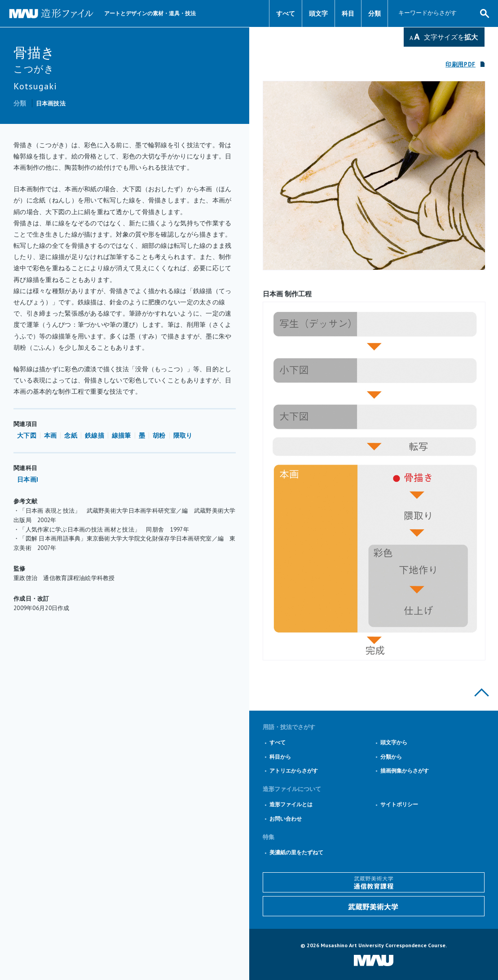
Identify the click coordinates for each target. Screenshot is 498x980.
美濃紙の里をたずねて (296, 852)
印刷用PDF (461, 64)
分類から (391, 757)
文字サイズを (451, 37)
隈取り (183, 435)
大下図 (27, 435)
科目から (280, 757)
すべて (286, 13)
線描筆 (121, 435)
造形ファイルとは (291, 804)
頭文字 (318, 13)
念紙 (71, 435)
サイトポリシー (399, 804)
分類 (375, 13)
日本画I (28, 479)
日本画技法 (51, 103)
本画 (51, 435)
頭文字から (394, 742)
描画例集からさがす (405, 771)
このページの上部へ (482, 692)
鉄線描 (95, 435)
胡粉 (159, 435)
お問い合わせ (286, 819)
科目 (348, 13)
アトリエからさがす (294, 771)
